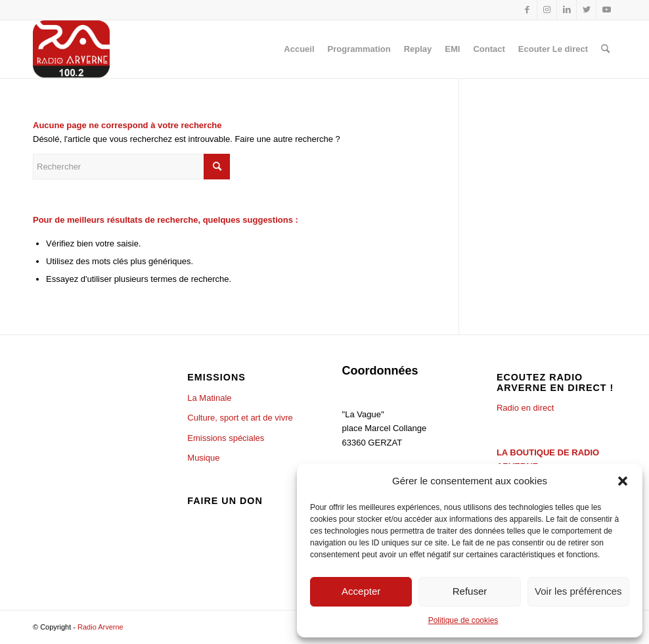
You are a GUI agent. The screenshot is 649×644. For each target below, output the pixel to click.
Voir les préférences (578, 591)
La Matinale (209, 398)
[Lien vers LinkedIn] (567, 10)
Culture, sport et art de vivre (240, 418)
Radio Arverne (101, 627)
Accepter (361, 591)
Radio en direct (525, 408)
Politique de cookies (463, 620)
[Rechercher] (605, 49)
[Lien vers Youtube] (606, 10)
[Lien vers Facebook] (527, 10)
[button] (623, 481)
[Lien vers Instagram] (547, 10)
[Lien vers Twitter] (586, 10)
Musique (203, 458)
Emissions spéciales (226, 438)
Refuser (470, 591)
